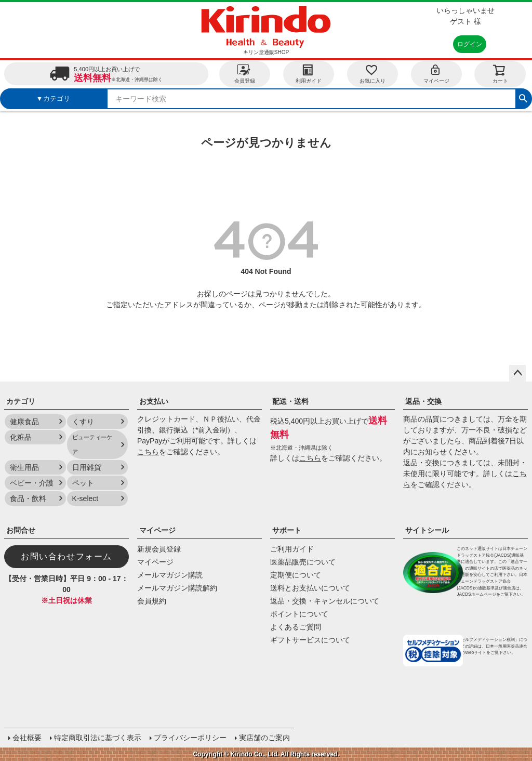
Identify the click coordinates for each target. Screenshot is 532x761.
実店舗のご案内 (264, 738)
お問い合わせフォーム (66, 556)
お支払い (154, 401)
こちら (148, 452)
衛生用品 (24, 467)
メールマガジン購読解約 (177, 588)
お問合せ (21, 530)
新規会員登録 (159, 549)
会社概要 (27, 738)
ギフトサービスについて (310, 640)
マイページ (436, 74)
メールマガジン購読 (170, 575)
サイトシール (427, 530)
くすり (83, 422)
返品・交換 (423, 401)
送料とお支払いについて (310, 588)
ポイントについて (299, 614)
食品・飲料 (28, 498)
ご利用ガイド (292, 549)
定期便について (296, 575)
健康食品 (24, 422)
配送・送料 (290, 401)
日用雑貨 (87, 467)
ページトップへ (517, 373)
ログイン (470, 44)
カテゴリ (21, 401)
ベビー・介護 (32, 483)
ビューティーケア (92, 444)
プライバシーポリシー (190, 738)
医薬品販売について (303, 562)
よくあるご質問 (296, 627)
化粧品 (21, 437)
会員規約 (152, 601)
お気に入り (373, 74)
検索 (523, 97)
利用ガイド (309, 74)
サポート (287, 530)
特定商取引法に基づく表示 (98, 738)
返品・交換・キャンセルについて (325, 601)
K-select (85, 498)
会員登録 (245, 74)
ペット (83, 483)
